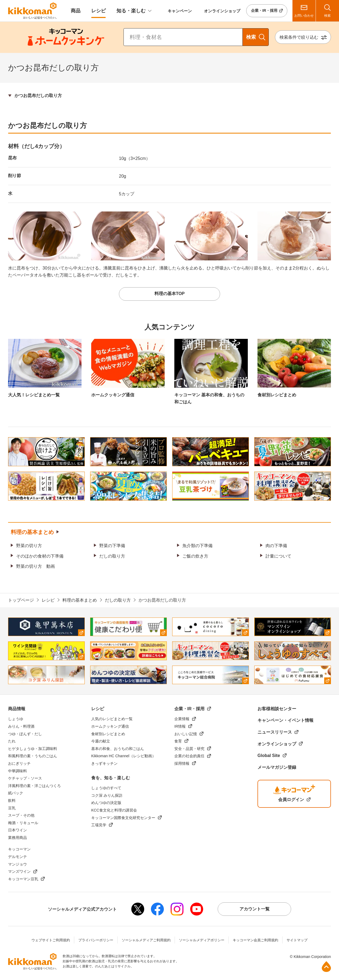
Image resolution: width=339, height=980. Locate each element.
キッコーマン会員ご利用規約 (255, 940)
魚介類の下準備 (197, 546)
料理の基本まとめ (32, 532)
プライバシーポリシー (96, 940)
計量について (278, 556)
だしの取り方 (112, 556)
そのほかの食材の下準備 (40, 556)
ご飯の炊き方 (195, 556)
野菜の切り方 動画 (36, 566)
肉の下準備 (276, 546)
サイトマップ (297, 940)
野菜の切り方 (29, 546)
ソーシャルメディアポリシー (202, 940)
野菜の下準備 (112, 546)
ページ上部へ (326, 967)
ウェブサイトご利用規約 (51, 940)
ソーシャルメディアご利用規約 (146, 940)
